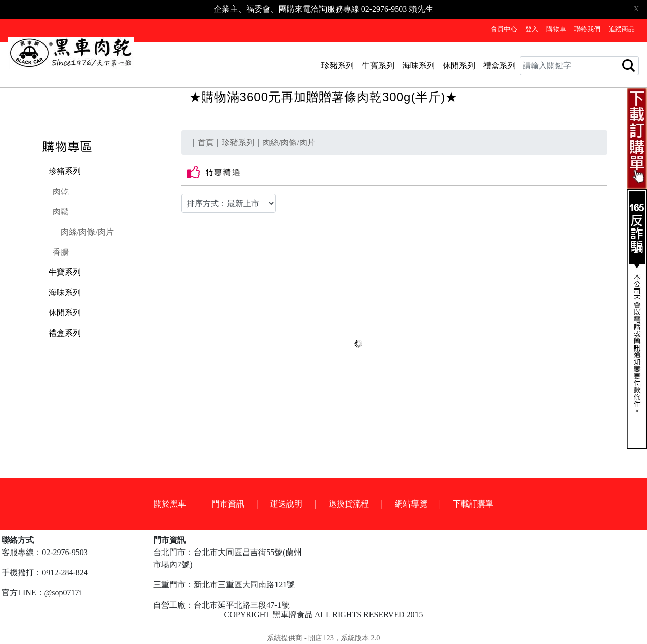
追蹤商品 (622, 29)
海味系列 (419, 65)
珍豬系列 (338, 65)
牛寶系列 (378, 65)
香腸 (61, 252)
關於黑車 (170, 504)
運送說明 (286, 504)
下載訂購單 (473, 504)
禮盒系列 (499, 65)
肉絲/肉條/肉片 (87, 232)
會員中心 (504, 29)
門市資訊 (228, 504)
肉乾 (61, 191)
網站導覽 (411, 504)
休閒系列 (459, 65)
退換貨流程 (349, 504)
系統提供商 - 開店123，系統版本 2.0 (323, 638)
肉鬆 (61, 212)
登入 (532, 29)
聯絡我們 (587, 29)
